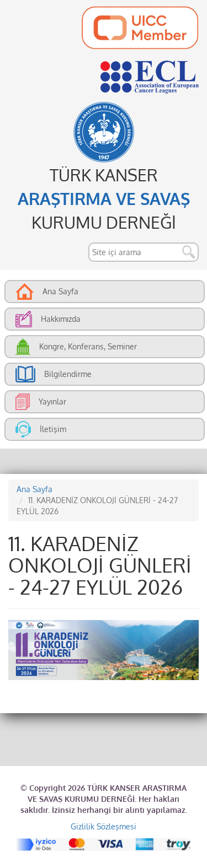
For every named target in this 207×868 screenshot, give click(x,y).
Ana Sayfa (34, 489)
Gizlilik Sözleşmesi (104, 826)
